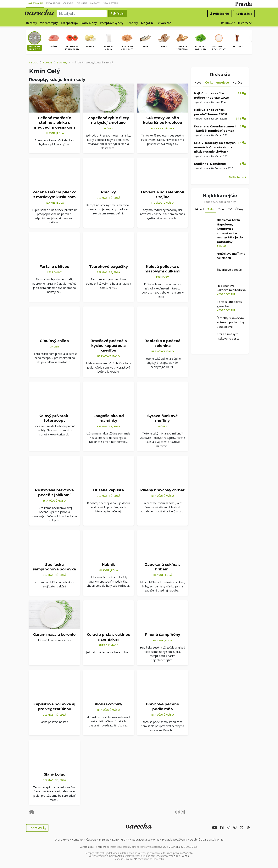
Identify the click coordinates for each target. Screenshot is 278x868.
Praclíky (108, 192)
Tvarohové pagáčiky (108, 267)
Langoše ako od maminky (108, 418)
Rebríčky (132, 23)
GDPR (125, 839)
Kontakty (37, 828)
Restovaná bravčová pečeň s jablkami (54, 492)
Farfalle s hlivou (54, 267)
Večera (108, 128)
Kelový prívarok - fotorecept (54, 418)
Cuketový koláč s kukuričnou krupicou (163, 120)
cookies (119, 856)
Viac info (188, 853)
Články (239, 209)
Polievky (163, 277)
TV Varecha (53, 3)
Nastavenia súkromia (146, 839)
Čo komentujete (217, 82)
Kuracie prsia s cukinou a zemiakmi (108, 637)
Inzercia (104, 839)
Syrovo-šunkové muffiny (163, 418)
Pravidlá (175, 839)
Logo (115, 839)
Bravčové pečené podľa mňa (162, 707)
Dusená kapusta (108, 490)
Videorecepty (49, 23)
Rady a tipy (89, 23)
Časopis (68, 3)
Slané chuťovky (163, 128)
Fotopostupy (70, 23)
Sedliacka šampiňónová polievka (54, 567)
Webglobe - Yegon (179, 856)
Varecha (34, 62)
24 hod (199, 209)
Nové (198, 82)
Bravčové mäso (109, 356)
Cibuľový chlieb (54, 341)
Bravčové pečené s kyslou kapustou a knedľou (108, 346)
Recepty (32, 23)
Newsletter (110, 3)
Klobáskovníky (108, 704)
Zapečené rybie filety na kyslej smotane (108, 120)
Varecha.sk (35, 3)
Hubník (108, 564)
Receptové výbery (112, 23)
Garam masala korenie (54, 635)
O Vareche (245, 23)
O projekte (62, 839)
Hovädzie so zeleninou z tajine (163, 195)
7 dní (221, 209)
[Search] (82, 14)
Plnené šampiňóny (162, 635)
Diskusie (82, 3)
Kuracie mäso (108, 645)
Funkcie (228, 23)
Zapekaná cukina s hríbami (163, 567)
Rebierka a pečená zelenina (162, 343)
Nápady (95, 3)
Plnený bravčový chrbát (162, 490)
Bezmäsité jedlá (108, 198)
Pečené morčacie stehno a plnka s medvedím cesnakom (54, 123)
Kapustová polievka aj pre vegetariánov (54, 707)
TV (230, 209)
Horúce (237, 82)
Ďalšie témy (238, 177)
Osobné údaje (207, 839)
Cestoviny (55, 272)
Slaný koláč (54, 774)
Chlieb (55, 347)
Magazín (147, 23)
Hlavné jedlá (54, 133)
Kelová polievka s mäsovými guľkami (163, 269)
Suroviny (62, 62)
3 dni (211, 209)
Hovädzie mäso (163, 203)
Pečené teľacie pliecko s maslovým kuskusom (54, 195)
